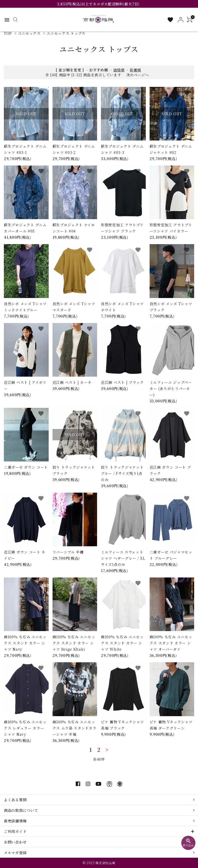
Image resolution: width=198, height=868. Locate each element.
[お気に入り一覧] (170, 20)
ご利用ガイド (15, 831)
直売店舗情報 (15, 821)
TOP (8, 33)
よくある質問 (15, 800)
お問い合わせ (15, 842)
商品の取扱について (21, 810)
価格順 (119, 70)
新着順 (135, 70)
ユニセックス (29, 33)
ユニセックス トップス (66, 33)
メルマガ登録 (15, 853)
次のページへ (137, 75)
